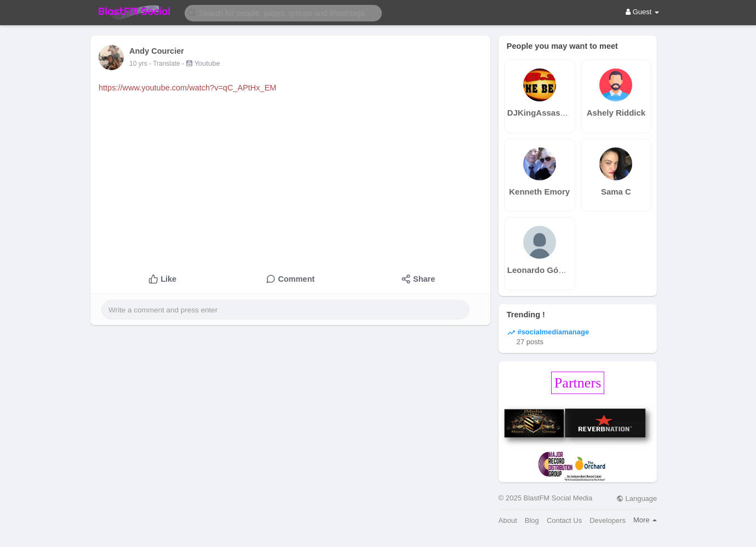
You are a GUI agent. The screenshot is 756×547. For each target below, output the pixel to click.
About (508, 520)
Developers (608, 520)
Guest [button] (642, 12)
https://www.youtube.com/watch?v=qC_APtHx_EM (187, 88)
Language (637, 498)
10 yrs (138, 64)
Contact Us (564, 520)
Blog (532, 520)
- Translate (165, 64)
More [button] (645, 520)
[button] (283, 12)
